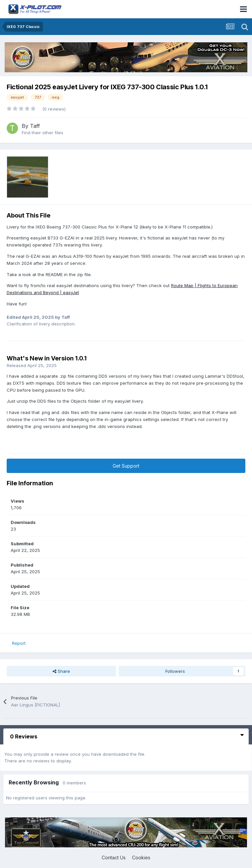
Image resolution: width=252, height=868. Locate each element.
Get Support (126, 466)
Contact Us (114, 858)
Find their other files (42, 133)
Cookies (141, 858)
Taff (35, 126)
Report (19, 643)
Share (61, 671)
